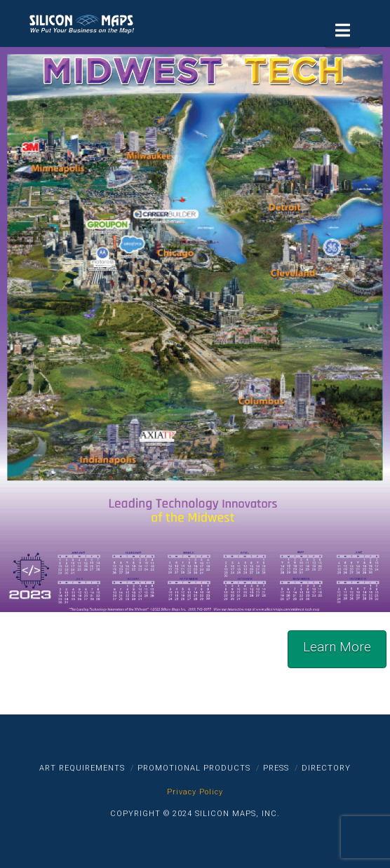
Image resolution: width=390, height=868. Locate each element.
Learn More (337, 647)
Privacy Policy (195, 792)
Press (276, 768)
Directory (326, 768)
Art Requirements (82, 768)
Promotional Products (194, 768)
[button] (343, 30)
